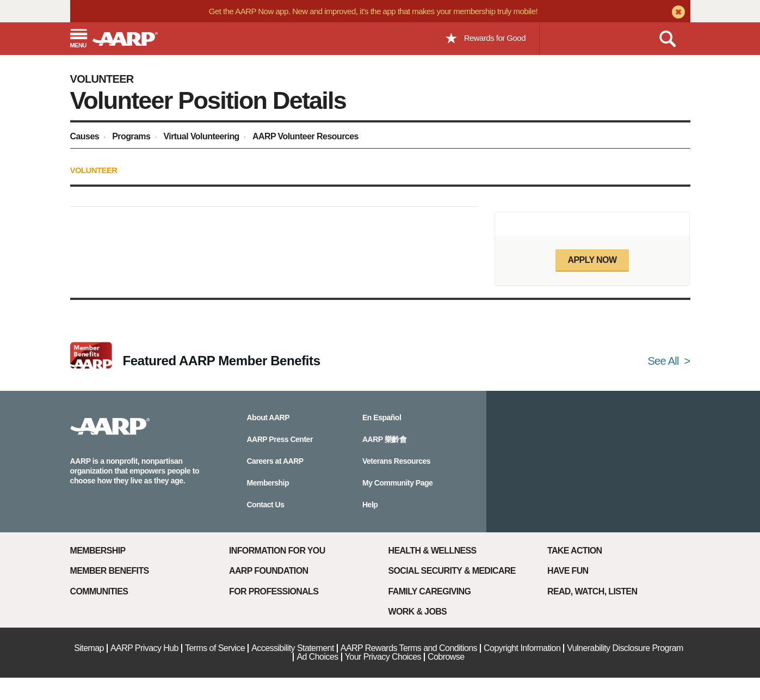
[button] (78, 39)
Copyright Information (522, 648)
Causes (85, 136)
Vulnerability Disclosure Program (625, 648)
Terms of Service (215, 648)
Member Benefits (110, 571)
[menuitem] (86, 138)
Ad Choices (317, 657)
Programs (131, 136)
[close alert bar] (677, 13)
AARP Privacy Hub (144, 648)
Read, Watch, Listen (592, 591)
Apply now (592, 260)
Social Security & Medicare (452, 571)
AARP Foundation (268, 571)
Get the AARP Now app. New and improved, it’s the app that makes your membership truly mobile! (373, 11)
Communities (99, 591)
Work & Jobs (418, 612)
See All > (669, 361)
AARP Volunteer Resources (305, 136)
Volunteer (102, 79)
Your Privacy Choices (383, 657)
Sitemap (89, 648)
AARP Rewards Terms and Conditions (409, 648)
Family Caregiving (430, 591)
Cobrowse (446, 657)
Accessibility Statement (293, 648)
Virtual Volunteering (201, 136)
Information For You (277, 551)
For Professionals (274, 591)
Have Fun (568, 571)
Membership (98, 551)
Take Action (575, 551)
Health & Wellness (432, 551)
